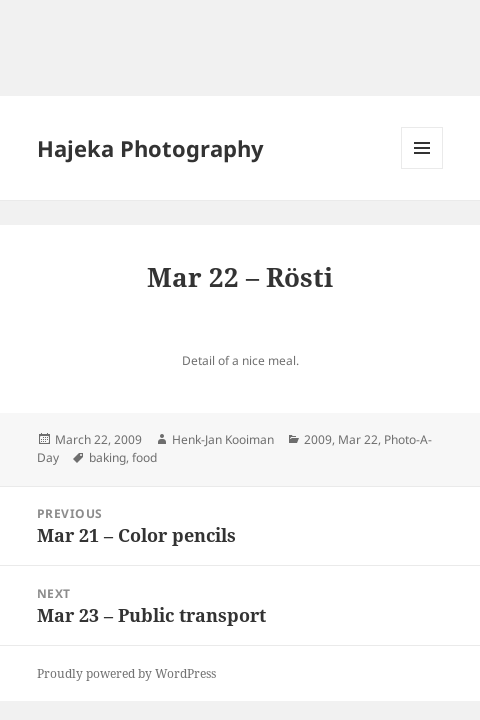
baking (107, 457)
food (144, 457)
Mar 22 (358, 439)
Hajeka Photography (150, 148)
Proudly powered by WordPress (126, 673)
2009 (318, 439)
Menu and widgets (422, 168)
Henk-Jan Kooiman (223, 439)
